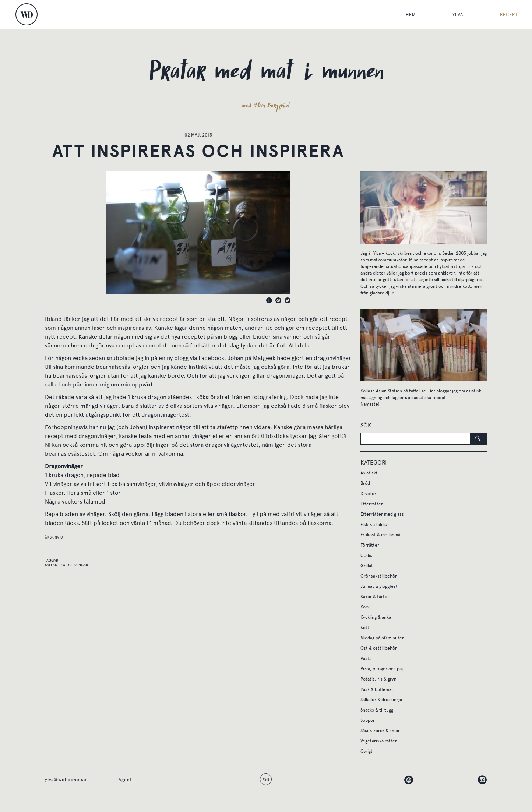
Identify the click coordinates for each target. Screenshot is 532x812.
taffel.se (417, 391)
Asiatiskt (369, 473)
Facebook (211, 358)
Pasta (366, 659)
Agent (125, 780)
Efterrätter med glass (382, 514)
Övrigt (367, 751)
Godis (366, 555)
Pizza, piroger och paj (382, 669)
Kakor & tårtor (375, 597)
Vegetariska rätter (379, 741)
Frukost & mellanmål (381, 535)
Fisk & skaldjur (375, 525)
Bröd (365, 483)
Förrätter (370, 545)
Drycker (368, 494)
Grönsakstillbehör (379, 576)
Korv (365, 607)
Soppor (368, 720)
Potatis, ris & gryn (378, 679)
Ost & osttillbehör (379, 648)
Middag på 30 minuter (382, 638)
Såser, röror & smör (380, 731)
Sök (366, 425)
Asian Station (389, 391)
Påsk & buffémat (377, 689)
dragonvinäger (332, 358)
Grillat (367, 566)
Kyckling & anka (376, 617)
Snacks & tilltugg (377, 710)
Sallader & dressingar (66, 565)
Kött (365, 628)
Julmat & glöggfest (379, 586)
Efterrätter (372, 504)
